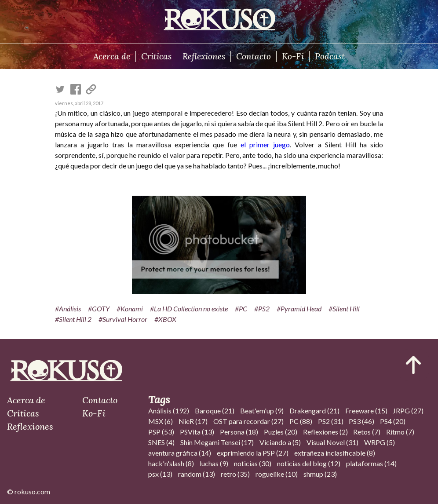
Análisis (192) (169, 411)
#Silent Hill (344, 309)
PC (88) (301, 421)
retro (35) (235, 474)
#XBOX (165, 319)
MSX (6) (161, 421)
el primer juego (265, 144)
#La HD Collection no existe (189, 309)
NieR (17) (193, 421)
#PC (241, 309)
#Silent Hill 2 (73, 319)
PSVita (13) (197, 432)
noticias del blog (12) (309, 463)
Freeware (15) (366, 411)
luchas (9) (214, 463)
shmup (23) (320, 474)
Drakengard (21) (314, 411)
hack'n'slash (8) (171, 463)
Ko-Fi (293, 56)
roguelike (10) (277, 474)
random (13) (197, 474)
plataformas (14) (371, 463)
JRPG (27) (408, 411)
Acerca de (112, 56)
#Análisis (68, 309)
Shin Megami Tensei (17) (217, 442)
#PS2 (262, 309)
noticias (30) (253, 463)
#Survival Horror (123, 319)
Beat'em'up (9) (262, 411)
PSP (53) (161, 432)
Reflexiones (204, 56)
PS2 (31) (331, 421)
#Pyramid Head (299, 309)
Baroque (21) (215, 411)
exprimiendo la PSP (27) (253, 453)
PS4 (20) (393, 421)
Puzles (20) (281, 432)
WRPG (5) (380, 442)
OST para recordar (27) (248, 421)
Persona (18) (239, 432)
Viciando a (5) (280, 442)
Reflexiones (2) (325, 432)
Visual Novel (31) (332, 442)
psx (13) (160, 474)
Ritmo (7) (400, 432)
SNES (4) (161, 442)
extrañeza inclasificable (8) (335, 453)
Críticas (156, 56)
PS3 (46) (361, 421)
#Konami (130, 309)
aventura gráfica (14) (180, 453)
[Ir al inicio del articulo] (413, 365)
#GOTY (99, 309)
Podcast (330, 56)
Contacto (254, 56)
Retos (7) (367, 432)
